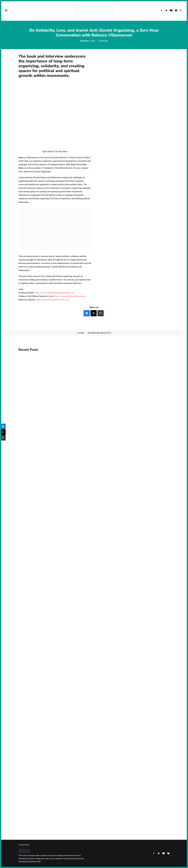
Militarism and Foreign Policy (100, 333)
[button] (162, 10)
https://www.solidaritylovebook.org (70, 296)
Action (105, 41)
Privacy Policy (24, 845)
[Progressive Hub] (94, 10)
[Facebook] (87, 313)
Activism (81, 333)
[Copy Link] (101, 313)
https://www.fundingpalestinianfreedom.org (55, 293)
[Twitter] (94, 313)
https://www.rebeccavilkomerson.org (52, 300)
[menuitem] (162, 10)
